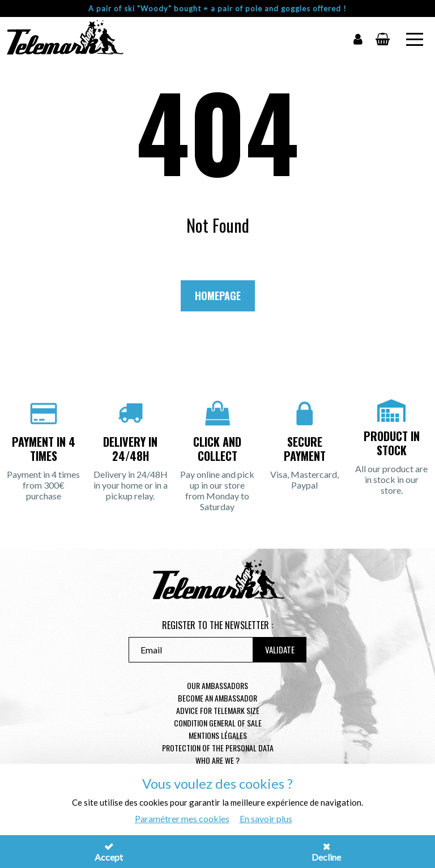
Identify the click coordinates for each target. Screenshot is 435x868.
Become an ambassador (217, 698)
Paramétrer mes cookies (182, 818)
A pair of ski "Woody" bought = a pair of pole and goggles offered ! (217, 8)
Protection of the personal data (218, 748)
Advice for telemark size (218, 710)
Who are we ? (217, 760)
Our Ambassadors (217, 685)
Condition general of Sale (218, 723)
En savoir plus (266, 818)
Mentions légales (218, 735)
